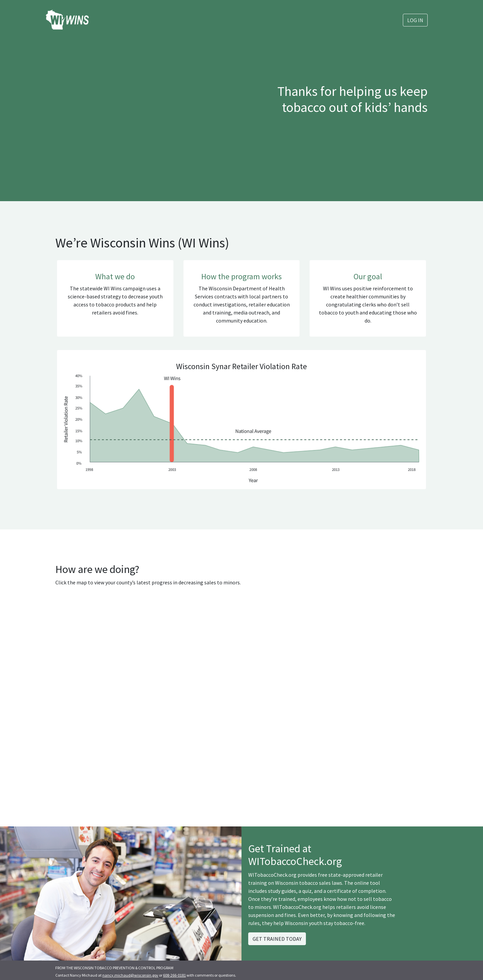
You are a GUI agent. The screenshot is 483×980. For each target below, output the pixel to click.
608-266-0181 (174, 975)
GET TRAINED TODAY (277, 939)
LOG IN (415, 20)
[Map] (146, 692)
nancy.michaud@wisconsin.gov (130, 975)
